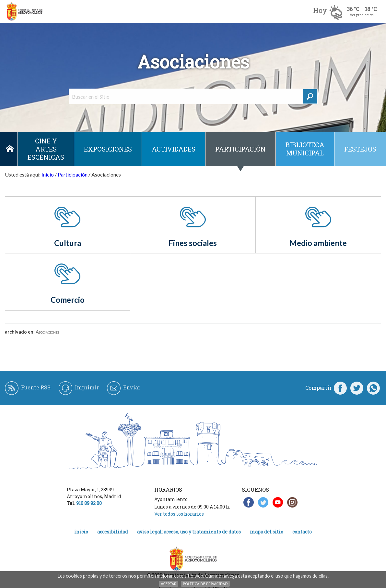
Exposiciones (108, 149)
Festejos (360, 149)
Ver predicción (362, 15)
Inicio (10, 149)
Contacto (302, 532)
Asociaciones (47, 332)
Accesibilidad (113, 532)
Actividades (174, 149)
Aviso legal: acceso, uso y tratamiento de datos (189, 532)
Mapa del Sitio (267, 532)
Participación (240, 149)
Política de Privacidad (205, 584)
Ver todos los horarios (179, 514)
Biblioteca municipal (305, 149)
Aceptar (169, 584)
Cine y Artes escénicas (46, 149)
